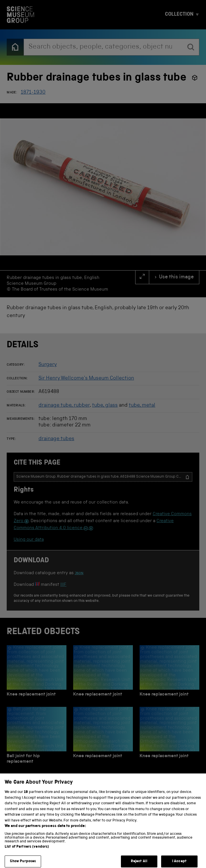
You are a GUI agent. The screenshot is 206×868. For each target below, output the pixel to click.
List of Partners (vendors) (27, 851)
